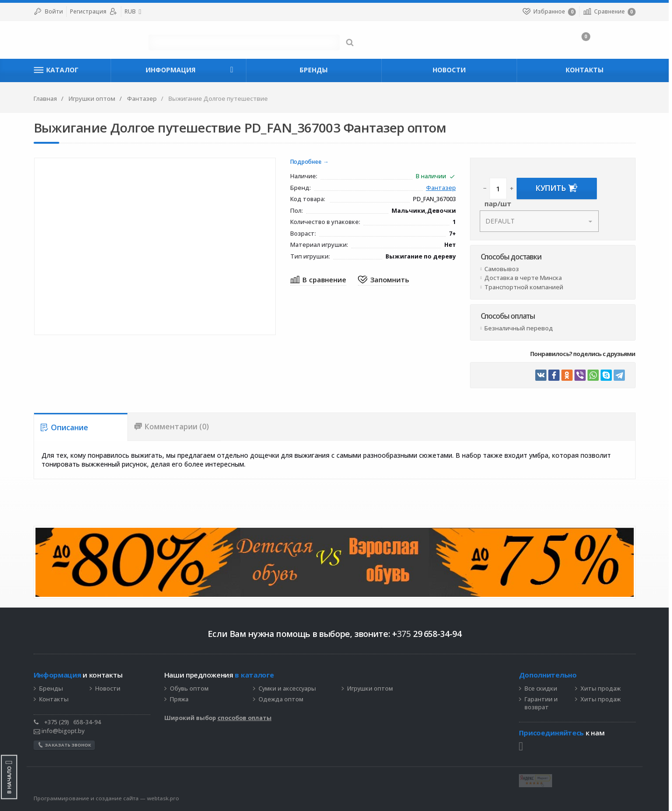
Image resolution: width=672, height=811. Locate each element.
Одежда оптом (282, 699)
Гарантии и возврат (542, 703)
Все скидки (542, 689)
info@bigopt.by (60, 731)
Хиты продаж (602, 689)
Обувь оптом (191, 689)
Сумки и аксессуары (289, 689)
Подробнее (307, 162)
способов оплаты (246, 718)
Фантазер (442, 188)
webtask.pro (164, 798)
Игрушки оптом (371, 689)
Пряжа (181, 699)
